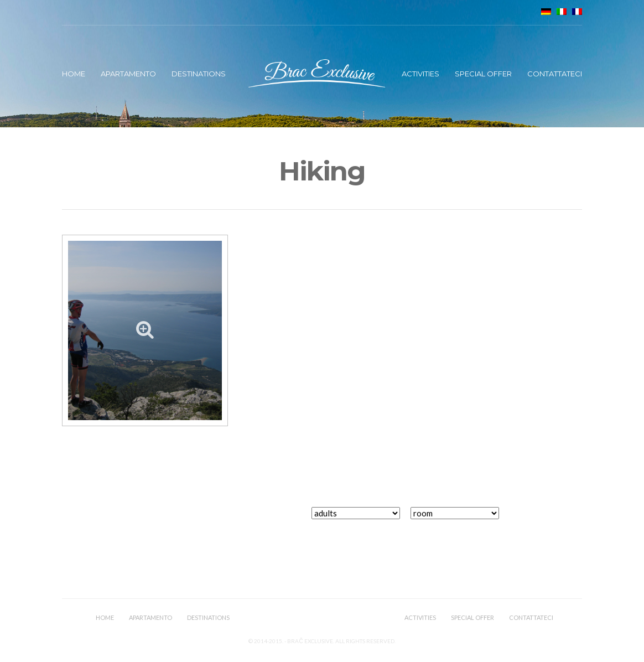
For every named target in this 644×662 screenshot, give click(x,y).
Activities (420, 74)
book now (547, 519)
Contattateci (555, 74)
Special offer (483, 74)
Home (74, 74)
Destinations (199, 74)
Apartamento (128, 74)
